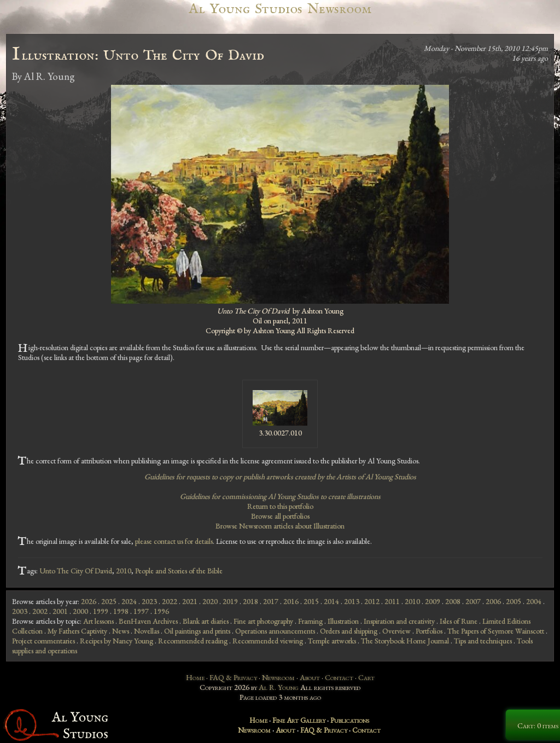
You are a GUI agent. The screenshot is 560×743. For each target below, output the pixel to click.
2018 (250, 601)
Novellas (147, 631)
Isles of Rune (459, 621)
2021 (190, 601)
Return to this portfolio (280, 506)
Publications (350, 720)
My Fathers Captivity (77, 631)
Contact (339, 677)
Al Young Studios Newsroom (280, 9)
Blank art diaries (206, 621)
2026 (89, 601)
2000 (80, 611)
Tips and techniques (483, 641)
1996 (161, 611)
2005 (514, 601)
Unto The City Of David (76, 571)
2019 (230, 601)
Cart (366, 677)
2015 (311, 601)
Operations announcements (275, 631)
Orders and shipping (349, 631)
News (121, 631)
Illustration (343, 621)
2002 (40, 611)
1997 (141, 611)
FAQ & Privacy (233, 677)
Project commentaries (43, 641)
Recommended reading (193, 641)
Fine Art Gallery (299, 720)
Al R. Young (279, 687)
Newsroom (278, 677)
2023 (149, 601)
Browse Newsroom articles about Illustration (280, 526)
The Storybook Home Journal (405, 641)
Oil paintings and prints (197, 631)
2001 (60, 611)
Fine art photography (263, 621)
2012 (372, 601)
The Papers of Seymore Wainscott (496, 631)
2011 (392, 601)
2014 (331, 601)
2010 (124, 571)
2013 (352, 601)
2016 (291, 601)
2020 (210, 601)
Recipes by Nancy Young (116, 641)
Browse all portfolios (280, 516)
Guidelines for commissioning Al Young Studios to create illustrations (280, 496)
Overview (396, 631)
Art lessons (98, 621)
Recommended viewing (268, 641)
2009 (433, 601)
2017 (271, 601)
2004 (534, 601)
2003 (20, 611)
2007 (473, 601)
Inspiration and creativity (399, 621)
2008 (453, 601)
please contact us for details (174, 541)
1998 (121, 611)
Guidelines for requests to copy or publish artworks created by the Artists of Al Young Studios (280, 477)
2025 (109, 601)
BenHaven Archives (148, 621)
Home (195, 677)
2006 (493, 601)
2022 (170, 601)
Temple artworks (332, 641)
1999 (101, 611)
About (310, 677)
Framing (310, 621)
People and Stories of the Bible (179, 571)
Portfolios (429, 631)
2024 (129, 601)
